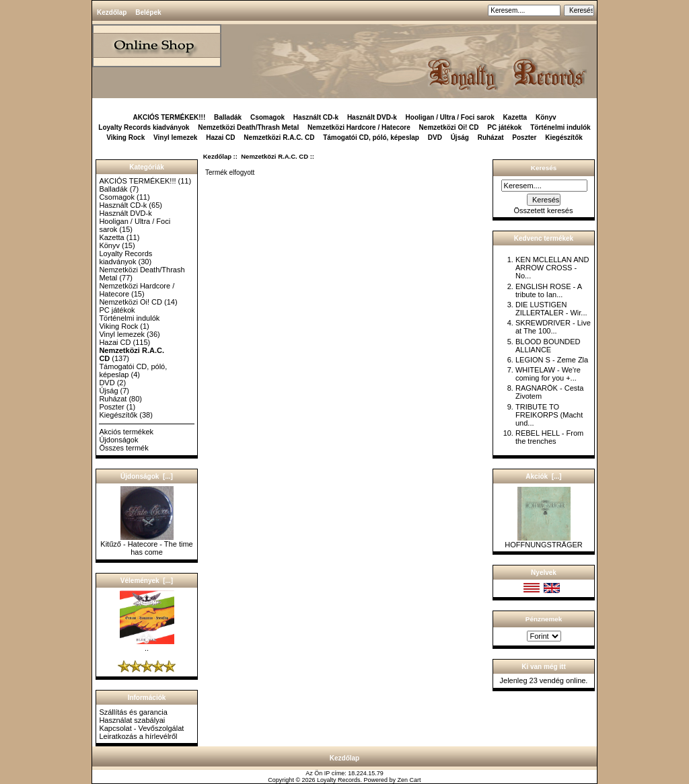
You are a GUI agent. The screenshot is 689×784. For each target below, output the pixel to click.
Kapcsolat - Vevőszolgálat (141, 728)
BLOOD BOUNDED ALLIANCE (548, 346)
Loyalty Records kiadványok (144, 127)
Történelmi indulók (560, 127)
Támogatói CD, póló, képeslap (371, 138)
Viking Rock (125, 138)
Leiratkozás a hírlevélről (138, 736)
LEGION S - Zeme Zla (552, 360)
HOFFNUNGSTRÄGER (544, 541)
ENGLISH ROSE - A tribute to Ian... (548, 290)
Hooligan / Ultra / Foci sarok (450, 117)
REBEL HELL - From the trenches (549, 437)
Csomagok (267, 117)
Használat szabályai (132, 720)
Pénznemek (544, 619)
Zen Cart (409, 780)
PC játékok (504, 127)
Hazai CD (220, 138)
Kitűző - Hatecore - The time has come (146, 545)
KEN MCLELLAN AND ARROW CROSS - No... (552, 268)
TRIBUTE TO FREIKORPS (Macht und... (549, 415)
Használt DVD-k (372, 117)
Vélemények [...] (147, 581)
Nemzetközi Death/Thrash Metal (248, 127)
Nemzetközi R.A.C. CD (275, 156)
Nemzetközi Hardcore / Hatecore (359, 127)
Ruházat (491, 138)
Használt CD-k (316, 117)
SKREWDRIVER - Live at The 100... (553, 327)
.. (147, 645)
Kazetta (515, 117)
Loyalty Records (339, 780)
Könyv (546, 117)
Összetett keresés (543, 210)
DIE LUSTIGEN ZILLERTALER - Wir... (551, 309)
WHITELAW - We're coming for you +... (548, 374)
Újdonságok (118, 440)
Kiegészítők (564, 138)
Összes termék (123, 448)
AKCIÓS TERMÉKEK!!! (169, 117)
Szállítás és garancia (133, 712)
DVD (435, 138)
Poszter (524, 138)
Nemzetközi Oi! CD (449, 127)
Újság (460, 138)
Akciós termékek (126, 432)
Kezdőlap (112, 12)
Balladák (228, 117)
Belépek (148, 12)
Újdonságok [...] (147, 476)
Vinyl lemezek (175, 138)
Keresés (544, 168)
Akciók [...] (543, 476)
